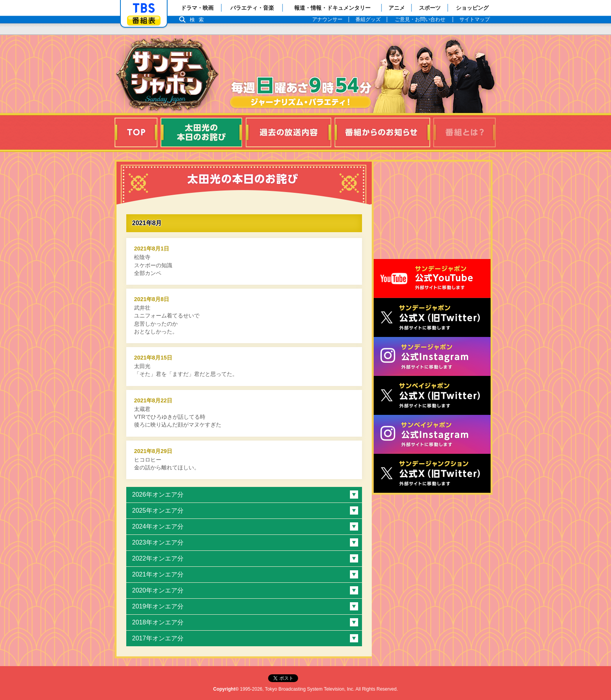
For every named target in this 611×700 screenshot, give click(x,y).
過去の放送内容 (288, 132)
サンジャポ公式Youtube (432, 279)
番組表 (144, 20)
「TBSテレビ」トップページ (144, 8)
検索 (199, 20)
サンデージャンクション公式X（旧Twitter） (432, 473)
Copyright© (226, 689)
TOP (136, 132)
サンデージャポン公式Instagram (432, 356)
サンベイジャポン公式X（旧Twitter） (432, 395)
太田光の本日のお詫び (201, 132)
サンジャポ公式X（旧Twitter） (432, 317)
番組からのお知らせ (382, 132)
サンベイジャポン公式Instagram (432, 434)
